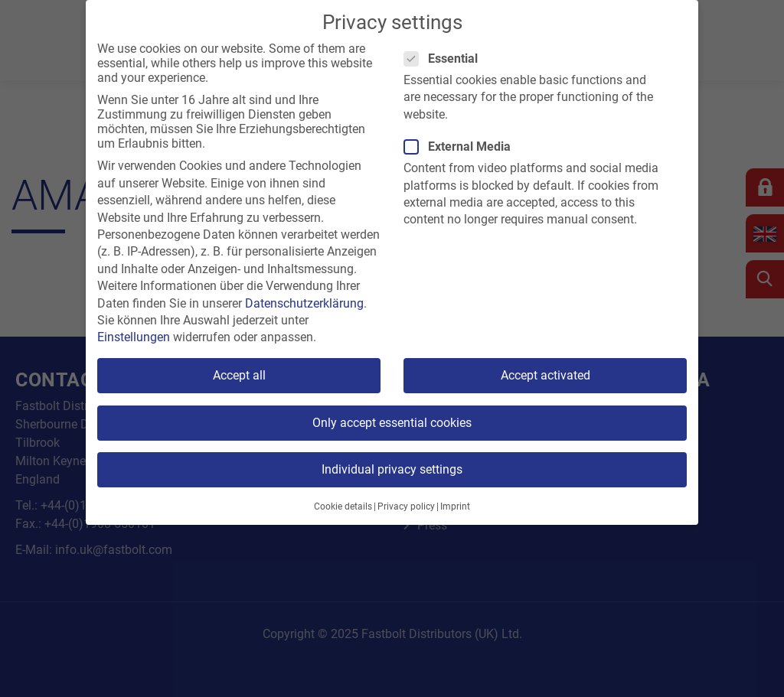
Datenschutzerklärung (304, 303)
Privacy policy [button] (406, 506)
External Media (462, 147)
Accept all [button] (239, 375)
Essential (446, 59)
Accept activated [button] (546, 375)
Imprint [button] (455, 506)
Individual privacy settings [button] (392, 469)
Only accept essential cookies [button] (392, 423)
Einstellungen (134, 337)
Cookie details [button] (343, 506)
